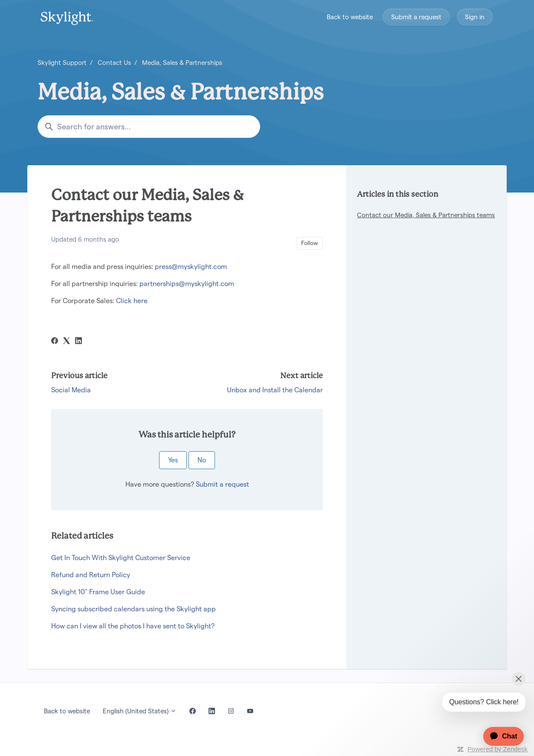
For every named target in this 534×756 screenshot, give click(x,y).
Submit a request (416, 17)
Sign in (475, 17)
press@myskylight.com (191, 267)
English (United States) (140, 711)
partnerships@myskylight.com (187, 284)
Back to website (350, 17)
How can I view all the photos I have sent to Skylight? (133, 626)
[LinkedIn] (78, 342)
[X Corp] (67, 342)
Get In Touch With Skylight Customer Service (121, 558)
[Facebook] (55, 342)
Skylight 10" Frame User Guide (98, 592)
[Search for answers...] (149, 127)
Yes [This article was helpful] (173, 460)
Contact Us (114, 63)
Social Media (71, 390)
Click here (132, 301)
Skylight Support (62, 63)
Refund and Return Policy (91, 575)
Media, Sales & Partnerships (182, 63)
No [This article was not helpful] (202, 460)
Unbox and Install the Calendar (275, 390)
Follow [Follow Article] (310, 243)
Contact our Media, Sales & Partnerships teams (426, 215)
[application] (499, 736)
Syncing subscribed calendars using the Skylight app (133, 609)
